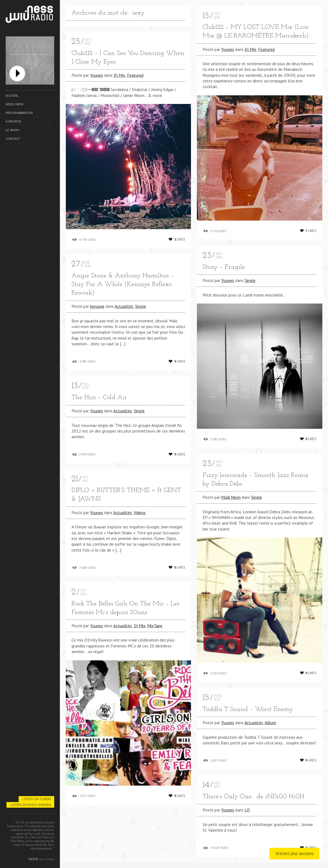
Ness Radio (47, 859)
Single (250, 280)
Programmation (19, 113)
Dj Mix (119, 75)
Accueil (12, 96)
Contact (13, 139)
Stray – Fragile (224, 267)
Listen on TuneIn (37, 799)
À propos (13, 121)
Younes (97, 75)
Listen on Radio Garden (30, 805)
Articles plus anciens (295, 854)
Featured (135, 75)
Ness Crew (14, 104)
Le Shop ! (13, 130)
